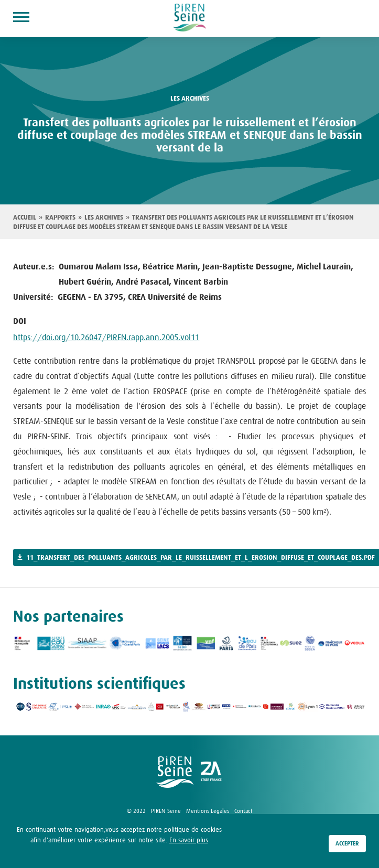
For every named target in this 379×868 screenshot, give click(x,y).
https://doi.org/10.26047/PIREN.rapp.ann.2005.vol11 (106, 337)
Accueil (25, 218)
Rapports (60, 218)
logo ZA (212, 772)
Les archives (104, 218)
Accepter (347, 845)
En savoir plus (189, 841)
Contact (243, 811)
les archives (190, 99)
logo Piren (175, 772)
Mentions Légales (208, 811)
